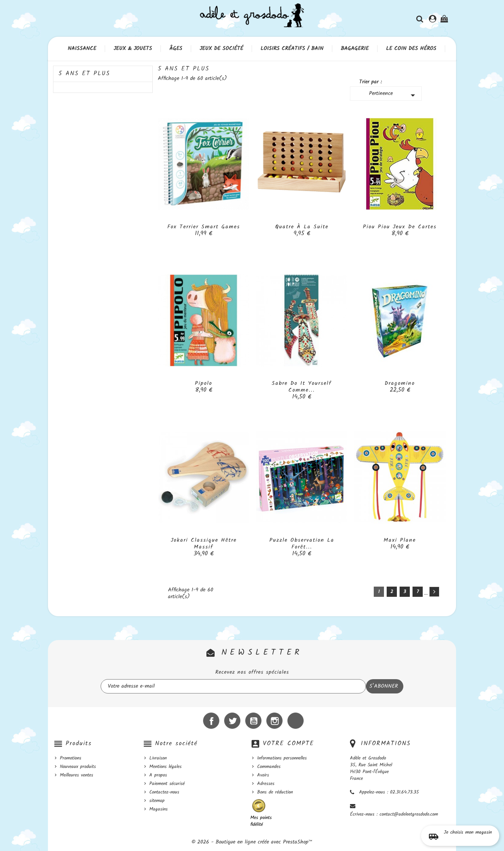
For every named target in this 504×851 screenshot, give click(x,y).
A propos (158, 775)
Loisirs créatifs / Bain (292, 49)
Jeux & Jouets (133, 49)
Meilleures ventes (77, 775)
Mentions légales (165, 767)
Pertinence (394, 95)
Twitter (232, 721)
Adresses (266, 784)
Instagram (274, 721)
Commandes (269, 767)
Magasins (158, 809)
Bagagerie (355, 49)
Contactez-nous (164, 792)
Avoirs (263, 775)
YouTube (253, 721)
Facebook (211, 721)
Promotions (71, 758)
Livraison (158, 758)
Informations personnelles (282, 758)
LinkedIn (296, 721)
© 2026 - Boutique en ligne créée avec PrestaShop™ (252, 842)
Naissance (82, 49)
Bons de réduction (275, 792)
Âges (176, 49)
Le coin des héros (411, 49)
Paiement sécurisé (167, 784)
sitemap (157, 801)
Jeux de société (221, 49)
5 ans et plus (84, 74)
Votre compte (289, 744)
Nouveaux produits (78, 767)
